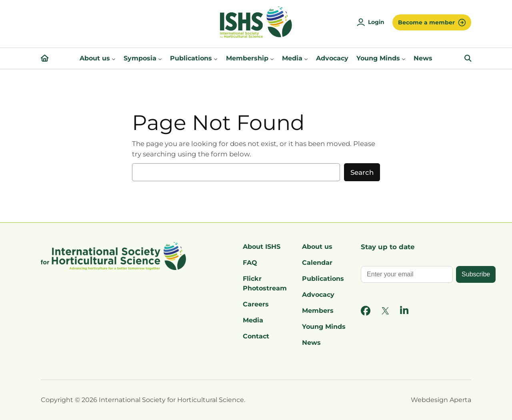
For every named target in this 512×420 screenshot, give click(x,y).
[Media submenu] (306, 58)
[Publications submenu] (216, 58)
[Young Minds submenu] (404, 58)
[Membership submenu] (272, 58)
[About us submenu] (114, 58)
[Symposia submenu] (160, 58)
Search (362, 172)
